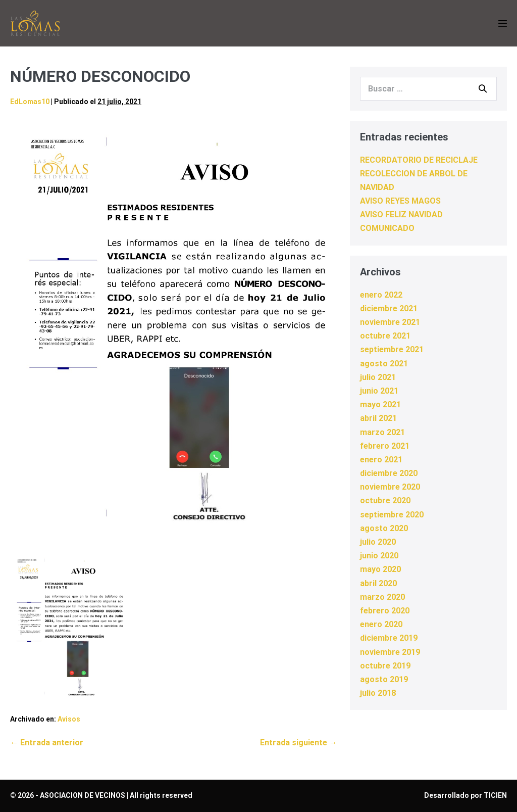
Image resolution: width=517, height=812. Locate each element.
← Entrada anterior (47, 743)
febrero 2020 (385, 611)
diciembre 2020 (389, 473)
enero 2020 (381, 624)
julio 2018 (378, 693)
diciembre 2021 (389, 308)
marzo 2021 (382, 432)
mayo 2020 (380, 569)
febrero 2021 (385, 446)
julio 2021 (378, 377)
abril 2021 (378, 418)
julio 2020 (378, 542)
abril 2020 (378, 583)
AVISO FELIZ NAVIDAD (401, 214)
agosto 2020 (384, 528)
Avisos (69, 719)
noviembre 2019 (390, 652)
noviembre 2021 (390, 322)
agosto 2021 (384, 364)
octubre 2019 (385, 666)
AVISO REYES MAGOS (400, 201)
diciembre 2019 (389, 638)
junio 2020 (379, 556)
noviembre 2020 (390, 487)
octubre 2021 (385, 336)
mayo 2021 (380, 404)
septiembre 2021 (392, 349)
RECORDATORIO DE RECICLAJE (419, 160)
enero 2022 (381, 295)
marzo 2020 (382, 597)
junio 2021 (379, 391)
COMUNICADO (387, 228)
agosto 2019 (384, 679)
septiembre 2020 (392, 515)
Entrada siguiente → (299, 743)
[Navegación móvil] (503, 23)
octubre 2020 (385, 500)
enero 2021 (381, 460)
